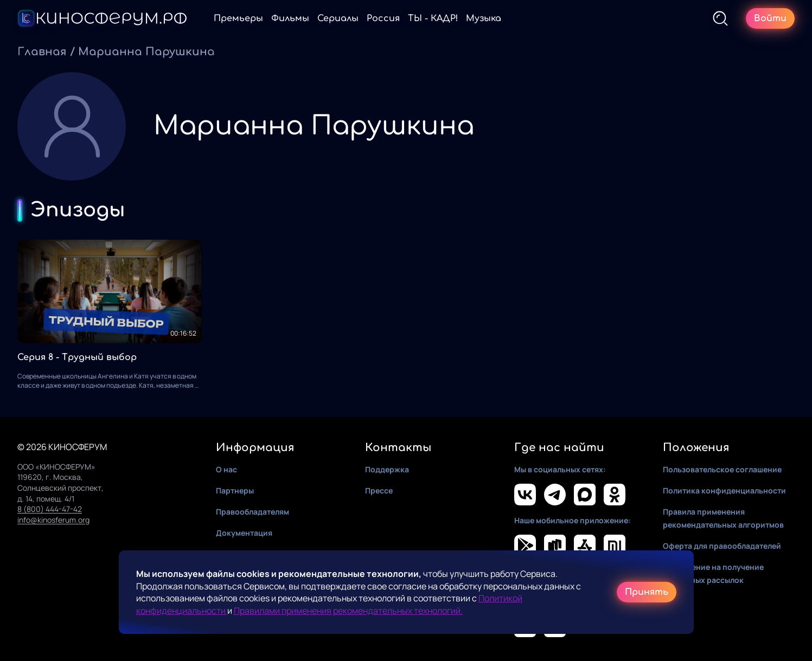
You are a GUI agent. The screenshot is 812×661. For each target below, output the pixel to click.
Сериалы (338, 18)
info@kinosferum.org (53, 520)
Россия (383, 18)
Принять (647, 592)
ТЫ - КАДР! (433, 18)
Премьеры (238, 18)
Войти (770, 18)
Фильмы (290, 18)
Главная (42, 52)
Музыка (484, 18)
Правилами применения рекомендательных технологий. (348, 611)
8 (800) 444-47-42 (50, 509)
